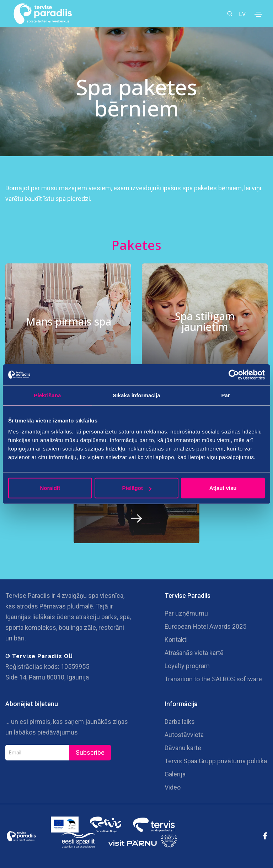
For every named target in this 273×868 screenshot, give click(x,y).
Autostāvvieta (184, 735)
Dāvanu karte (183, 748)
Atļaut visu (223, 488)
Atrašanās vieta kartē (194, 653)
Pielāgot (137, 488)
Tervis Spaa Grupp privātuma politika (216, 761)
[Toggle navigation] (258, 14)
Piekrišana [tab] (47, 395)
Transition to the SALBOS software (213, 679)
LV (242, 14)
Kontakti (176, 640)
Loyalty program (187, 666)
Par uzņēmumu (186, 613)
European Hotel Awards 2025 (205, 626)
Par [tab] (226, 395)
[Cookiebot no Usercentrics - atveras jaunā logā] (234, 375)
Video (173, 787)
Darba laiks (180, 722)
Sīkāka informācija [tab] (136, 395)
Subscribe (90, 752)
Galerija (175, 774)
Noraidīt (50, 488)
